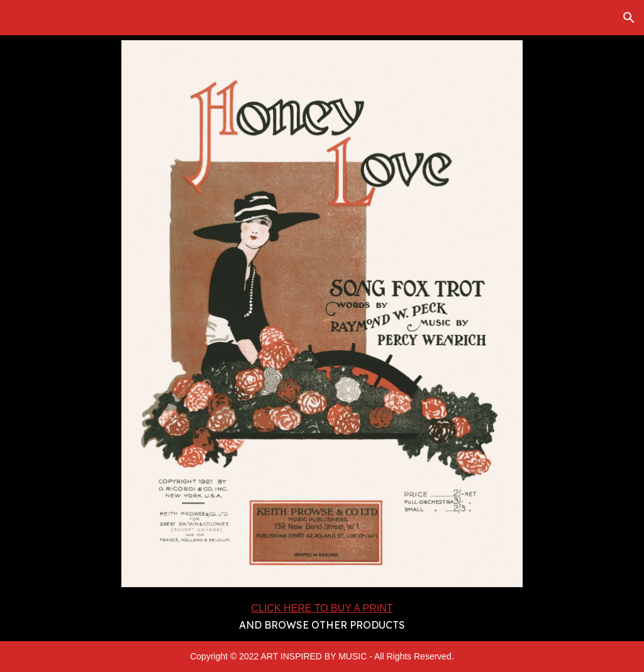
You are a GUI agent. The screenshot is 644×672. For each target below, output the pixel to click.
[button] (629, 18)
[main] (322, 617)
